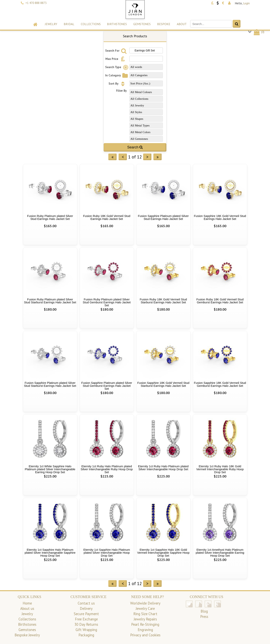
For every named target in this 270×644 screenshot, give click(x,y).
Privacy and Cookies (145, 635)
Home (27, 603)
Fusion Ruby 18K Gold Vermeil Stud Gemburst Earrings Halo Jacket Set (220, 301)
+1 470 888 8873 (36, 3)
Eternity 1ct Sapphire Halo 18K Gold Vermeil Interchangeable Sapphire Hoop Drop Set (163, 553)
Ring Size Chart (145, 614)
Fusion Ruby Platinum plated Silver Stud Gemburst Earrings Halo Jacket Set (107, 302)
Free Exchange (86, 619)
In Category (117, 75)
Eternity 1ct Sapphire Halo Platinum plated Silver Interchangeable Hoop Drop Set (107, 553)
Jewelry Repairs (145, 619)
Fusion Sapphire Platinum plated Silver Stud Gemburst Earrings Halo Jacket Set (107, 386)
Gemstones (142, 24)
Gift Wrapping (86, 630)
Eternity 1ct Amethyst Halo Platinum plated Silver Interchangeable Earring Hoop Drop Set (220, 553)
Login (247, 3)
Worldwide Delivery (145, 603)
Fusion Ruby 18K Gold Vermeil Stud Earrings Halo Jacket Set (107, 217)
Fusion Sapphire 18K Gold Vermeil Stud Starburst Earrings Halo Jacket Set (163, 384)
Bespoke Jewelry (27, 635)
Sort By (118, 84)
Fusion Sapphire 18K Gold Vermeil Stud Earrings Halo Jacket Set (220, 217)
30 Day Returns (86, 624)
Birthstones (117, 24)
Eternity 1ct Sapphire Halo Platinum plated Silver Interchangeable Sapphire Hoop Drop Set (50, 553)
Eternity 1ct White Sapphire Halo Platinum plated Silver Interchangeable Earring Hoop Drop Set (50, 469)
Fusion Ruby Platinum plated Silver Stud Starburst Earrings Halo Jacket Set (50, 301)
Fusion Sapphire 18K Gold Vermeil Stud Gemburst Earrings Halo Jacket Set (220, 384)
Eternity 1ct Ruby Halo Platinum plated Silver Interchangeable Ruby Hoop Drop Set (107, 469)
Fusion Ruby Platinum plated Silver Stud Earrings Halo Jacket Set (50, 217)
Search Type (117, 67)
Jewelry (51, 24)
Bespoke (164, 24)
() (259, 32)
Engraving (145, 630)
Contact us (86, 603)
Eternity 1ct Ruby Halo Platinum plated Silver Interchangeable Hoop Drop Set (163, 468)
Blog (204, 611)
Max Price (116, 59)
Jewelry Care (145, 608)
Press (204, 617)
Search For (117, 51)
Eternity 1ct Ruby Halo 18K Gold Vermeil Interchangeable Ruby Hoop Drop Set (220, 469)
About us (27, 608)
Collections (91, 24)
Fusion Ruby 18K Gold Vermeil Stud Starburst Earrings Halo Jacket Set (163, 301)
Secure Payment (86, 614)
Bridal (69, 24)
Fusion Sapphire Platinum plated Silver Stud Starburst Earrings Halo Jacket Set (50, 384)
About (182, 24)
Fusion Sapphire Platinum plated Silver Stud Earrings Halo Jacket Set (163, 217)
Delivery (86, 608)
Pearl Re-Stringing (145, 624)
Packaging (86, 635)
